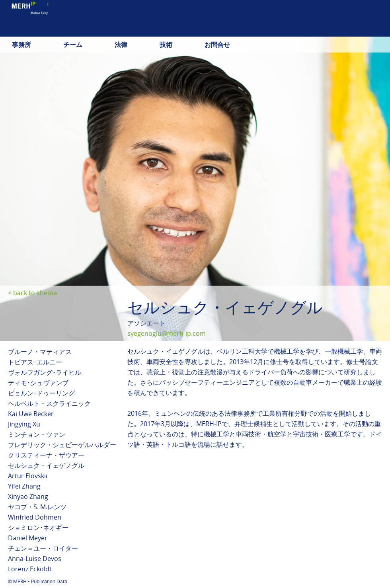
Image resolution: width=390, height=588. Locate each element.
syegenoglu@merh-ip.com (167, 333)
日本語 (351, 30)
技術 (166, 45)
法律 (121, 45)
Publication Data (49, 581)
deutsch (289, 30)
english (321, 30)
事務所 (21, 45)
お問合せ (217, 45)
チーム (73, 45)
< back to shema (32, 293)
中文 (376, 30)
